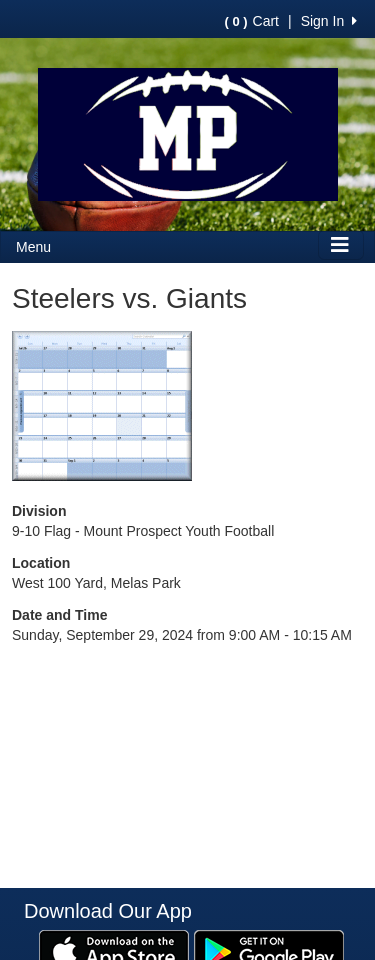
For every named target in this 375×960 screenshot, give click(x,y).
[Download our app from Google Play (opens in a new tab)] (269, 950)
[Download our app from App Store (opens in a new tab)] (114, 950)
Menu (33, 247)
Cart (252, 21)
